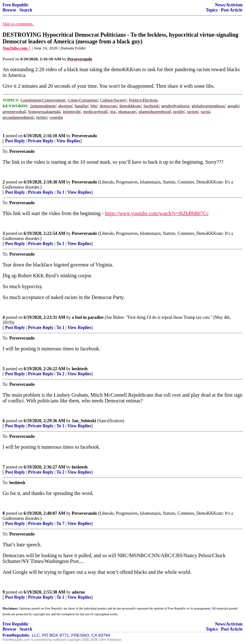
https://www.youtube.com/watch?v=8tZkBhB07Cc (157, 213)
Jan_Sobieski (84, 421)
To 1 (60, 192)
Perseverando (84, 136)
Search (26, 10)
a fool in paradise (88, 317)
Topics (212, 10)
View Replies (68, 141)
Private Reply (41, 141)
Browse (9, 10)
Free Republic (16, 5)
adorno (78, 592)
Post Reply (15, 141)
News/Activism (229, 5)
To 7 (60, 524)
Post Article (232, 10)
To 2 (60, 374)
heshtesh (80, 369)
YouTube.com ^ (17, 48)
